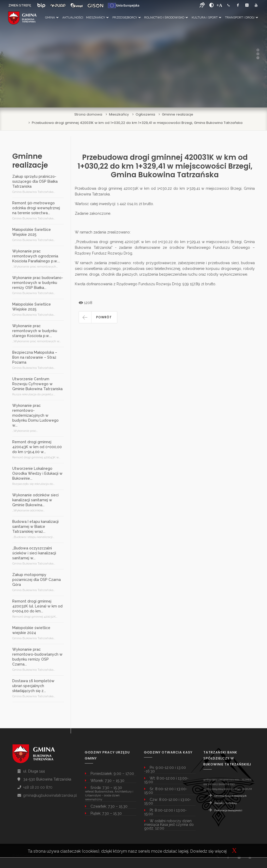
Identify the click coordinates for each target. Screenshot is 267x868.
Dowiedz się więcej (208, 851)
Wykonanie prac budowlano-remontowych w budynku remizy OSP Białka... (38, 283)
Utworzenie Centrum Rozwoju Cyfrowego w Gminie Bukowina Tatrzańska (37, 384)
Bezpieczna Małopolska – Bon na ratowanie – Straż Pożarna (35, 357)
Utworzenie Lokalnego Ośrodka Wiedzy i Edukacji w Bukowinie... (37, 473)
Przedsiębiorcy (126, 17)
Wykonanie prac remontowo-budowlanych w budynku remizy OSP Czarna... (37, 657)
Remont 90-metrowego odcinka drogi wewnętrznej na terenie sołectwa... (36, 208)
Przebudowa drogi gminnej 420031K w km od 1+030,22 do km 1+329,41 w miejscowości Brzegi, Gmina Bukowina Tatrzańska (137, 123)
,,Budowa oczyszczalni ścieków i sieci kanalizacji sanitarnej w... (34, 553)
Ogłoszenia (145, 114)
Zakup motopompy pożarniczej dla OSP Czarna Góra (37, 580)
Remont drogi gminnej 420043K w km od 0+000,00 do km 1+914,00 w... (37, 447)
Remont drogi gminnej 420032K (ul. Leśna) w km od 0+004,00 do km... (37, 606)
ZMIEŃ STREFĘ (20, 5)
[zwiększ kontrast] (212, 5)
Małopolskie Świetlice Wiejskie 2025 (32, 232)
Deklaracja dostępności (228, 810)
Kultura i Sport (206, 17)
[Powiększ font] (219, 5)
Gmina (52, 17)
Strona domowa (88, 114)
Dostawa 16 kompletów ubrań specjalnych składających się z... (33, 686)
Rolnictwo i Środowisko (166, 17)
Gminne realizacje (178, 114)
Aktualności (73, 17)
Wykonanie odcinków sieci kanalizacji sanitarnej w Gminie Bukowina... (35, 500)
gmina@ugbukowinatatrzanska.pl (50, 795)
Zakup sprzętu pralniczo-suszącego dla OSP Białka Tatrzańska (35, 181)
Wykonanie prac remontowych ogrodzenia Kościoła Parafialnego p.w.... (36, 256)
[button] (98, 317)
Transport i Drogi (241, 17)
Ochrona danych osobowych (230, 796)
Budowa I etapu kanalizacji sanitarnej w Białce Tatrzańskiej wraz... (35, 527)
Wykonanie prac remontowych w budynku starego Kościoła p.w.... (35, 331)
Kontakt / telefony (226, 803)
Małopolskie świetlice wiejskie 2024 (31, 630)
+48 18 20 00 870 (38, 787)
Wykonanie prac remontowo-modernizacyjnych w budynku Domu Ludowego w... (35, 415)
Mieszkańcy (97, 17)
